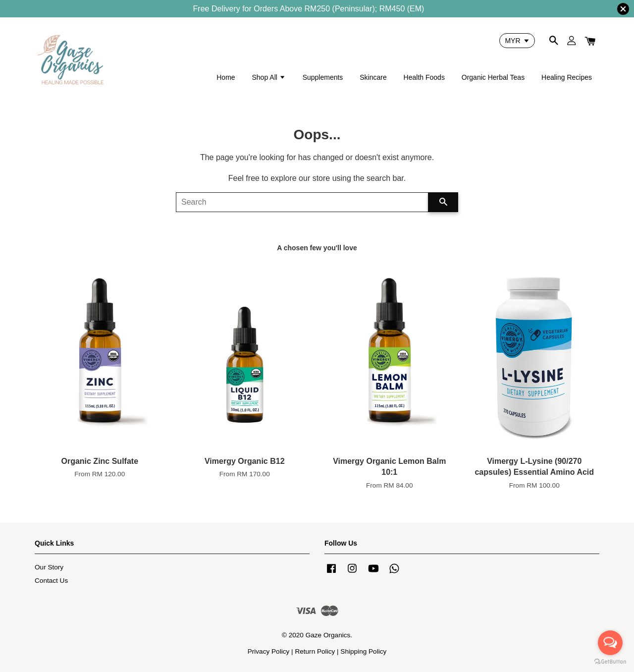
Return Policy (315, 651)
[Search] (302, 202)
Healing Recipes (567, 77)
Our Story (49, 567)
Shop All (268, 77)
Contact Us (51, 581)
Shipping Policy (363, 651)
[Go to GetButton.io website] (610, 662)
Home (226, 77)
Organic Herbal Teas (493, 77)
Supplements (323, 77)
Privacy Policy (269, 651)
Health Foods (424, 77)
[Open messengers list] (610, 643)
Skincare (373, 77)
